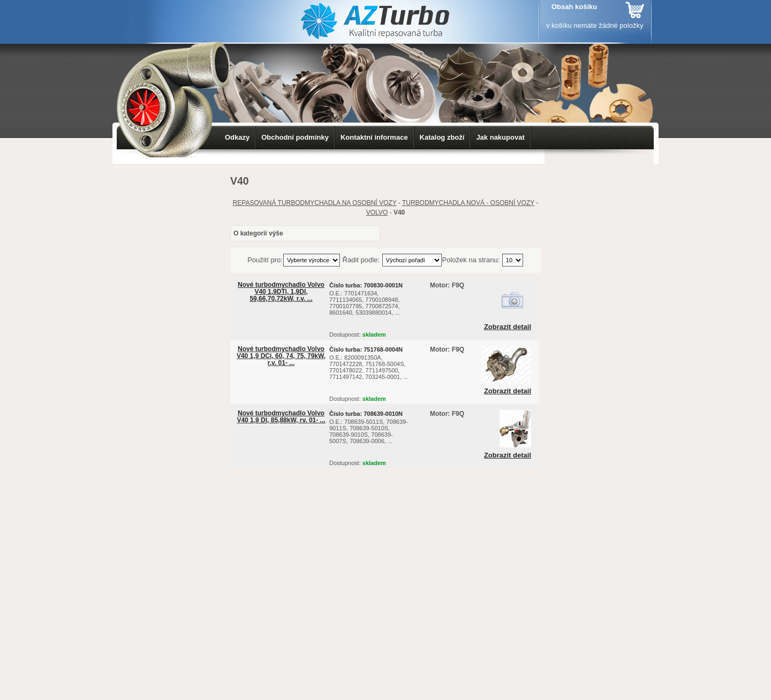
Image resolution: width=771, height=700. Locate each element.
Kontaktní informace (374, 137)
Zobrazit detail (508, 327)
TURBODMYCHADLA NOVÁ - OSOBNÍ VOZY (468, 203)
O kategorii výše (258, 233)
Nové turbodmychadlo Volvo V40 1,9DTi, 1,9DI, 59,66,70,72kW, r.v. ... (281, 292)
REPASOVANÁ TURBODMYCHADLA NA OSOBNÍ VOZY (315, 203)
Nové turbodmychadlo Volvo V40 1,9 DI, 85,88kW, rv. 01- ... (281, 417)
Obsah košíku (574, 7)
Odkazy (237, 137)
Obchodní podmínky (295, 137)
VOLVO (377, 212)
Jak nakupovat (500, 137)
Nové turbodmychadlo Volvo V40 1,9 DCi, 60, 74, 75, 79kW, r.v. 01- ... (281, 356)
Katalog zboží (442, 137)
